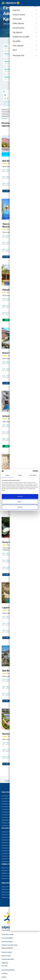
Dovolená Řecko (7, 832)
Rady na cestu (6, 956)
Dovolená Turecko (7, 840)
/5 (7, 191)
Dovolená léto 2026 (8, 801)
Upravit (20, 502)
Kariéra (4, 977)
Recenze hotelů (7, 952)
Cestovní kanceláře (8, 959)
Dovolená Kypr (6, 856)
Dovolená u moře (7, 817)
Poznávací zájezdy (8, 804)
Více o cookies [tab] (33, 475)
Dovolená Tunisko (7, 843)
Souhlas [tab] (7, 475)
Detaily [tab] (20, 475)
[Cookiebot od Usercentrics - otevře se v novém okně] (29, 471)
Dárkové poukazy (7, 941)
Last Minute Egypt (7, 796)
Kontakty (4, 973)
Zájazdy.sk (5, 963)
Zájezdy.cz (8, 781)
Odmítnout (20, 507)
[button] (11, 8)
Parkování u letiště (7, 934)
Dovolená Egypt (7, 851)
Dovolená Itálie (6, 859)
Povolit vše (20, 496)
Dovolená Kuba (7, 861)
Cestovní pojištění (7, 938)
